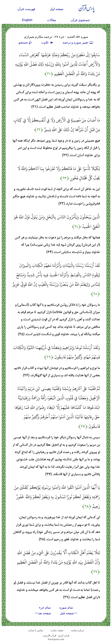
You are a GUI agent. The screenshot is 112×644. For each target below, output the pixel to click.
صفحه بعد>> (43, 613)
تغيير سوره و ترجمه (78, 42)
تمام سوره (66, 607)
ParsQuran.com (56, 639)
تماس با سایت (36, 630)
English (27, 20)
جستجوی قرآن (80, 20)
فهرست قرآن (26, 9)
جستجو (26, 42)
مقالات (52, 20)
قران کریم (64, 635)
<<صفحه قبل (69, 613)
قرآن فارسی (49, 635)
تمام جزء (45, 607)
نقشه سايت (57, 630)
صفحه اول (57, 9)
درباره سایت (77, 630)
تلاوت (47, 42)
